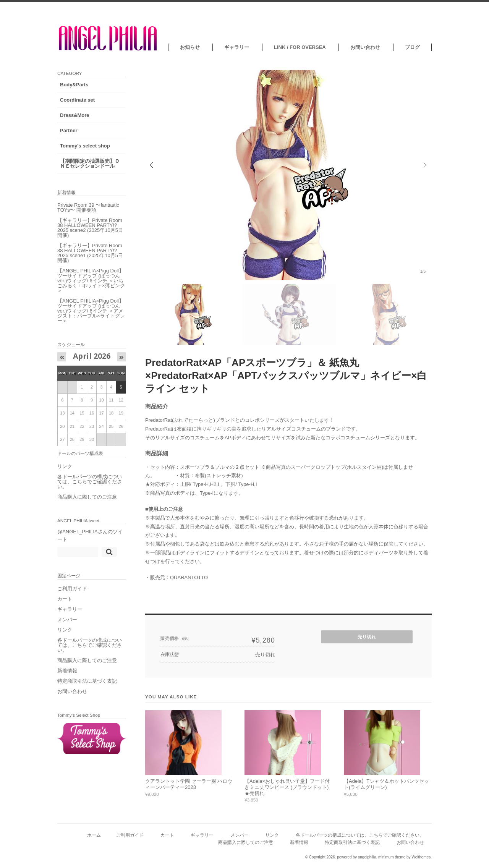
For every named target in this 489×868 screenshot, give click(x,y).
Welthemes (421, 857)
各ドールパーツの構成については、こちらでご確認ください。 (90, 482)
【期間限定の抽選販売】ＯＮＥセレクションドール (90, 164)
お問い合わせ (365, 47)
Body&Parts (74, 85)
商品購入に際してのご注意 (87, 497)
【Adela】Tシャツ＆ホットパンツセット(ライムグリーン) (386, 784)
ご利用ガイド (72, 589)
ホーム (94, 835)
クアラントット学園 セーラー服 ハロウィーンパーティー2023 (189, 784)
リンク (65, 466)
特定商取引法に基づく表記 (87, 681)
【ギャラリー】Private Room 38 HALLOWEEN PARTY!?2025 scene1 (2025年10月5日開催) (90, 253)
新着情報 (67, 671)
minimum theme (392, 857)
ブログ (412, 47)
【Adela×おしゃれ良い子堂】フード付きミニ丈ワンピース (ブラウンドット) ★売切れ (287, 787)
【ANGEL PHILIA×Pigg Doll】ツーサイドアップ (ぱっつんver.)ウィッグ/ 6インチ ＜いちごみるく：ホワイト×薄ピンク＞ (91, 281)
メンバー (67, 619)
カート (65, 599)
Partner (69, 130)
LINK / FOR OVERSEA (300, 47)
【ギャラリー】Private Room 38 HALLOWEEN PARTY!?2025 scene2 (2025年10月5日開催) (90, 228)
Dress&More (75, 115)
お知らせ (190, 47)
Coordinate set (77, 100)
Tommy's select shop (85, 146)
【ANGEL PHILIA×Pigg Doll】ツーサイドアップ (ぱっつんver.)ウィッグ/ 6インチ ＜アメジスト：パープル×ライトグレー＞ (91, 311)
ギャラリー (237, 47)
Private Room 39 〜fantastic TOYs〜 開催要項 (88, 207)
